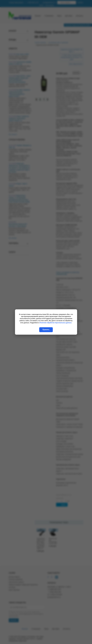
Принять (46, 330)
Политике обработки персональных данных (56, 323)
